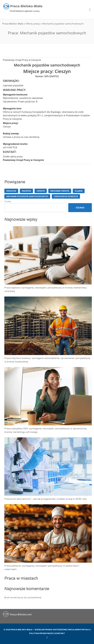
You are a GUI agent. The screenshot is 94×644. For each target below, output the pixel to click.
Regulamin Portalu (79, 630)
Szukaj (8, 201)
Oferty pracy (33, 24)
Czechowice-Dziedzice (66, 196)
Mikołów (11, 191)
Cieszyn (41, 191)
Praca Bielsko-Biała (13, 24)
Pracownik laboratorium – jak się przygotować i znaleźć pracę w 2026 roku (46, 499)
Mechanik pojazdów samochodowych (27, 196)
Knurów (26, 191)
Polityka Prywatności (42, 633)
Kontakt (60, 633)
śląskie (79, 191)
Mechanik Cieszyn (60, 191)
